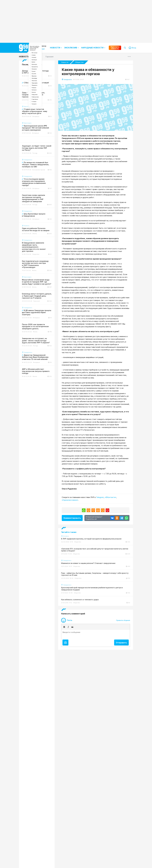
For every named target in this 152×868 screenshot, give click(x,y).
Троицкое (38, 148)
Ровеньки (38, 120)
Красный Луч (40, 83)
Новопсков (39, 107)
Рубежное (38, 124)
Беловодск (39, 71)
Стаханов (38, 144)
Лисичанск (39, 87)
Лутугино (38, 95)
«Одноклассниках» (70, 500)
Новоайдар (39, 103)
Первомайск (39, 111)
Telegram (100, 497)
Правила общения (123, 620)
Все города (39, 59)
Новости (24, 57)
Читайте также (69, 532)
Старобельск (40, 140)
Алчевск (38, 63)
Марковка (38, 99)
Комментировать (72, 518)
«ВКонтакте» (110, 497)
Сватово (38, 128)
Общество (79, 62)
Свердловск (39, 132)
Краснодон (39, 79)
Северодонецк (40, 136)
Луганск (37, 91)
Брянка (37, 75)
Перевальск (39, 116)
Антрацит (38, 67)
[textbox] (96, 634)
